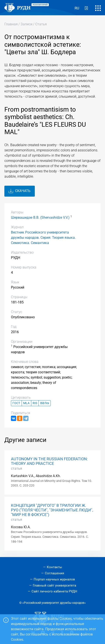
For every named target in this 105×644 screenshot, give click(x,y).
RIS (35, 403)
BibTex (45, 403)
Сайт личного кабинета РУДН (54, 591)
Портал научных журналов (54, 579)
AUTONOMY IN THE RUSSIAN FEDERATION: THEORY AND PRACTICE (49, 461)
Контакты (54, 567)
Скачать (19, 191)
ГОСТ (16, 403)
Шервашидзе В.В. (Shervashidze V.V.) (40, 217)
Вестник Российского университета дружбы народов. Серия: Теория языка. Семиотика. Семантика (43, 238)
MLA (26, 403)
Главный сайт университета (54, 585)
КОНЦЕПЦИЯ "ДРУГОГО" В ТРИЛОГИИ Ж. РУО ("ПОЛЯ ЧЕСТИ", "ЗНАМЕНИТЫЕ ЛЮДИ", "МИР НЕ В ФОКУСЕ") (52, 510)
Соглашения (54, 573)
